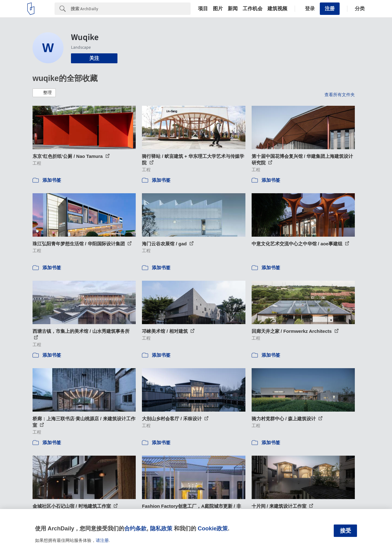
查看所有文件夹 (340, 95)
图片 (218, 9)
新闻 (233, 9)
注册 (330, 9)
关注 (94, 58)
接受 (346, 531)
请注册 (102, 540)
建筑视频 (277, 9)
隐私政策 (161, 528)
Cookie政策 (213, 528)
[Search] (131, 9)
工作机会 (253, 9)
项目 (203, 9)
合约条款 (135, 528)
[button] (44, 93)
